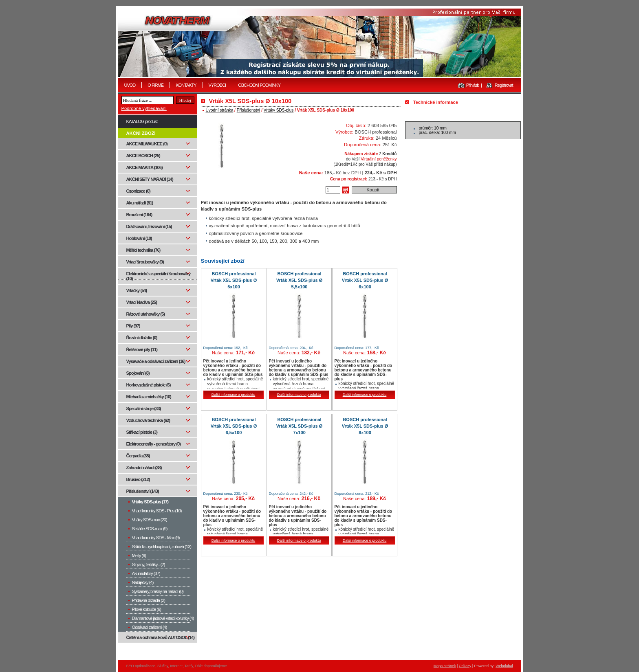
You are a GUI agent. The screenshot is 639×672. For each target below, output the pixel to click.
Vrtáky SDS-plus (279, 110)
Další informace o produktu (234, 395)
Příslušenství (249, 110)
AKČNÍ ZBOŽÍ (141, 133)
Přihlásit (472, 85)
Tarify (189, 666)
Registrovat (504, 85)
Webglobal (504, 666)
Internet (176, 666)
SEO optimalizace (141, 666)
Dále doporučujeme (211, 666)
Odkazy (465, 666)
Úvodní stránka (220, 110)
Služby (163, 666)
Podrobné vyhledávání (144, 108)
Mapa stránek (445, 666)
